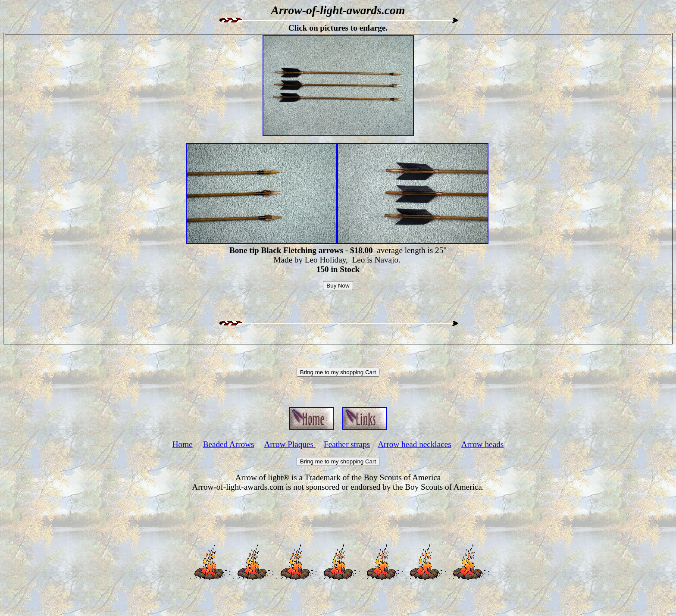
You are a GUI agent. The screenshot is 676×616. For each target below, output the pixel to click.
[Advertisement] (338, 511)
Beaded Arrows (229, 444)
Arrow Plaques (289, 444)
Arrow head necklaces (414, 444)
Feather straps (347, 444)
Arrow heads (483, 444)
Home (183, 444)
